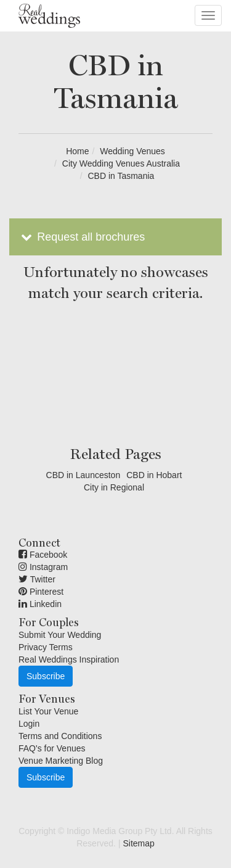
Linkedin (40, 604)
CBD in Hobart (154, 475)
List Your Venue (48, 711)
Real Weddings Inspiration (69, 659)
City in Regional (114, 487)
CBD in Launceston (83, 475)
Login (29, 724)
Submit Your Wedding (60, 635)
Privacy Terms (46, 647)
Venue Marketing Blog (61, 761)
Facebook (43, 555)
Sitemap (138, 843)
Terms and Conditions (60, 736)
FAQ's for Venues (52, 748)
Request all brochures (82, 237)
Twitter (37, 579)
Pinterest (41, 592)
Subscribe (46, 676)
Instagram (43, 567)
